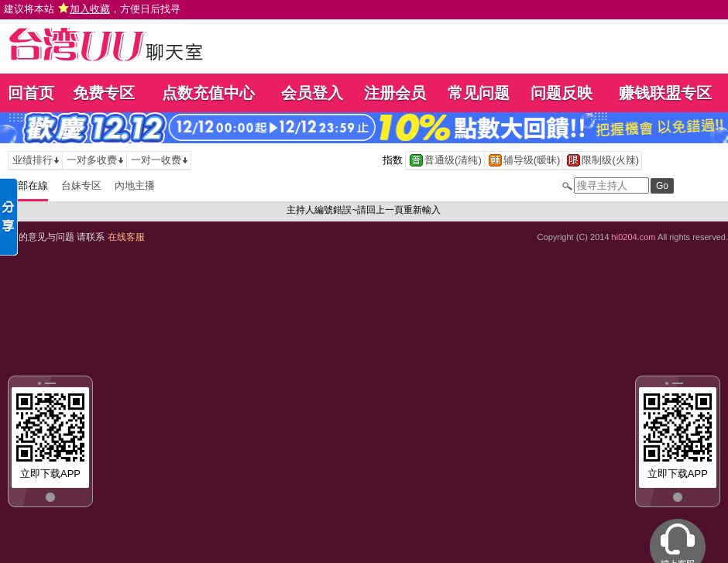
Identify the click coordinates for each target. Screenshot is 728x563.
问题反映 (561, 93)
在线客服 (126, 237)
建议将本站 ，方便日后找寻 (92, 9)
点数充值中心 (208, 93)
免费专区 (104, 93)
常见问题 (479, 93)
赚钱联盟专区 (665, 93)
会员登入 (312, 93)
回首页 (31, 93)
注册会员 (395, 93)
